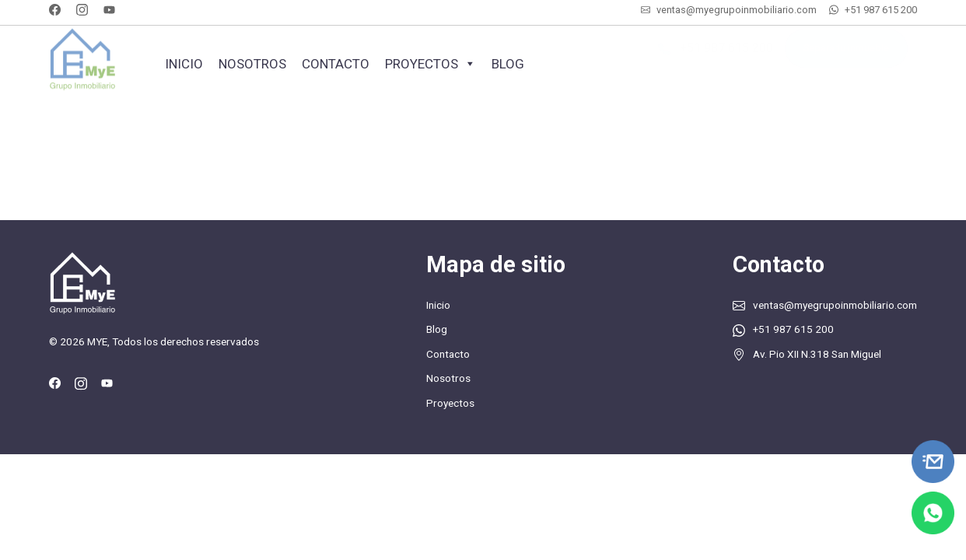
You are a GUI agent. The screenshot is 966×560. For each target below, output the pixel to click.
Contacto (336, 64)
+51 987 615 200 (881, 10)
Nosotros (252, 64)
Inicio (184, 64)
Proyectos (430, 64)
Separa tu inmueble (846, 57)
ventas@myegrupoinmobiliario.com (737, 10)
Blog (508, 64)
